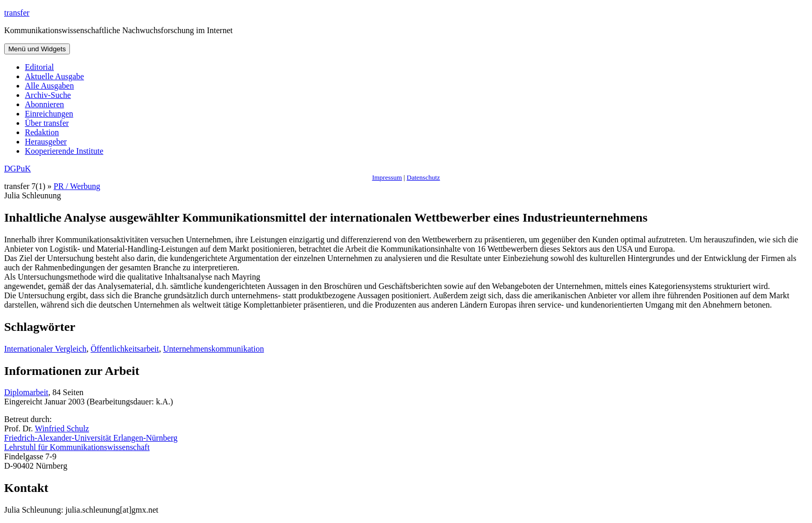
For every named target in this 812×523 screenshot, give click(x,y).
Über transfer (47, 123)
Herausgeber (46, 142)
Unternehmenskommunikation (214, 349)
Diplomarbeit (26, 392)
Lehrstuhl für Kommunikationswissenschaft (77, 447)
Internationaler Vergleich (45, 349)
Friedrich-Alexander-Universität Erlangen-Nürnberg (91, 438)
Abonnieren (45, 104)
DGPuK (18, 169)
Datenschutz (423, 177)
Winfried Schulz (62, 428)
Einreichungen (49, 114)
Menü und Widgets (37, 49)
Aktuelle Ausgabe (54, 76)
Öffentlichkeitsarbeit (125, 349)
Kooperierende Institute (64, 151)
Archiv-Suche (48, 95)
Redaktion (42, 132)
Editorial (39, 67)
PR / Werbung (77, 186)
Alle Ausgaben (49, 86)
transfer (17, 13)
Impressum (387, 177)
